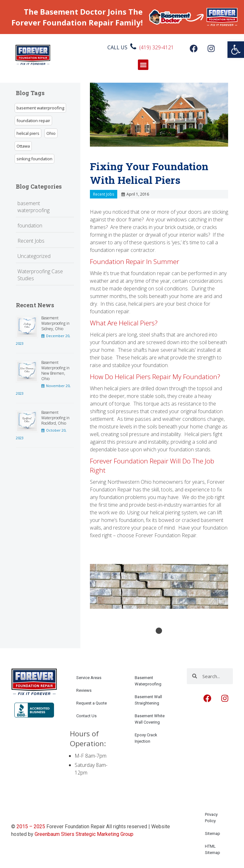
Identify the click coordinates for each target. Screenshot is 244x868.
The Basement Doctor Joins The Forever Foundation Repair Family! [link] (77, 17)
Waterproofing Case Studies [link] (40, 275)
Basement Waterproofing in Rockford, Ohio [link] (55, 418)
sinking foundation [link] (34, 159)
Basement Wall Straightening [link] (148, 700)
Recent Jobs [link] (31, 241)
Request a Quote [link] (91, 703)
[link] (236, 50)
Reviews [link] (84, 690)
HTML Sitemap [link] (213, 849)
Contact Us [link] (86, 716)
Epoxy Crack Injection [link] (146, 738)
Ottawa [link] (23, 146)
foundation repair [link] (33, 121)
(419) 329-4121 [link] (156, 47)
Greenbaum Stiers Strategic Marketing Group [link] (84, 834)
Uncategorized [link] (34, 256)
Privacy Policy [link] (211, 818)
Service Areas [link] (89, 678)
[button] (143, 65)
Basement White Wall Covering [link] (150, 719)
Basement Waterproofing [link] (148, 681)
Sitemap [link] (213, 833)
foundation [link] (30, 226)
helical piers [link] (28, 133)
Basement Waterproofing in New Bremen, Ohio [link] (55, 371)
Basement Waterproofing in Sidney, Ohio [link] (55, 323)
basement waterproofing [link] (40, 108)
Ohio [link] (51, 133)
